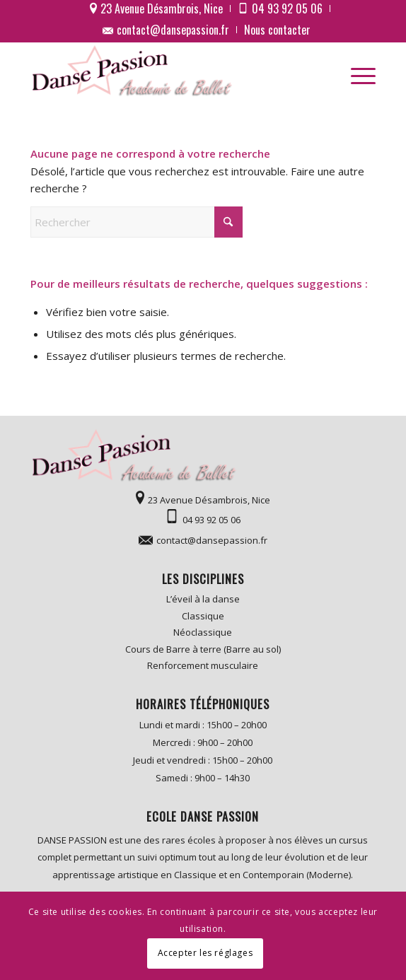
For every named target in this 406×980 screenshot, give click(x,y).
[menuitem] (157, 8)
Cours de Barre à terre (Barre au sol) (203, 649)
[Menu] (356, 71)
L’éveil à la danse (203, 599)
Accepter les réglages (205, 953)
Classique (203, 616)
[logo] (168, 71)
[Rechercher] (137, 222)
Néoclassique (203, 632)
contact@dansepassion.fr (173, 30)
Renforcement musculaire (203, 665)
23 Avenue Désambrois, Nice (209, 500)
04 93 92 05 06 (211, 520)
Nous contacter (277, 30)
